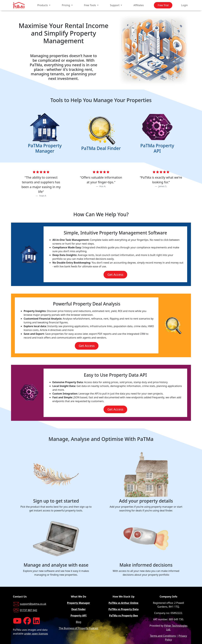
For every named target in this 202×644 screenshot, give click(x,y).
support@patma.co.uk (33, 604)
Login (184, 5)
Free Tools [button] (90, 5)
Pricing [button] (66, 5)
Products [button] (43, 5)
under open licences (36, 634)
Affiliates (139, 5)
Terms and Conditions (163, 636)
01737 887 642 (28, 610)
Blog (78, 622)
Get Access (115, 275)
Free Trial (163, 5)
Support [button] (115, 5)
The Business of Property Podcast (78, 628)
